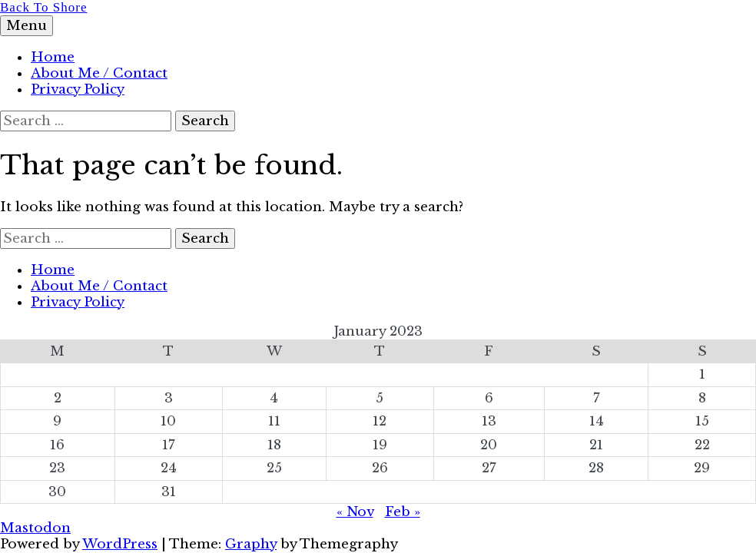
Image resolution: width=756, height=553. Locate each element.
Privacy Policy (78, 89)
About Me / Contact (99, 73)
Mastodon (35, 528)
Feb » (403, 512)
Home (53, 57)
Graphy (251, 544)
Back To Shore (43, 7)
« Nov (355, 512)
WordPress (120, 544)
